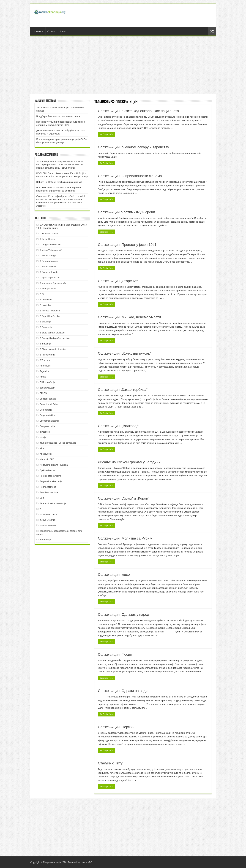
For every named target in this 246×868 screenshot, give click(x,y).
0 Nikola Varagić (48, 256)
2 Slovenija (45, 322)
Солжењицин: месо (114, 575)
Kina (42, 448)
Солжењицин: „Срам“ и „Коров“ (124, 498)
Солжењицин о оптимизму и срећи (127, 212)
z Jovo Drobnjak (48, 520)
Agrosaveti (45, 366)
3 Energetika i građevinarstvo (54, 338)
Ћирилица (45, 540)
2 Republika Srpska (50, 316)
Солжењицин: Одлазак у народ (124, 614)
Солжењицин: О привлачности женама (130, 176)
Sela (42, 498)
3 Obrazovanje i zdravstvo (53, 349)
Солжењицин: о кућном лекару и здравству (133, 147)
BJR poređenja (47, 382)
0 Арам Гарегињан (50, 278)
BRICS (43, 393)
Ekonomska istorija (49, 421)
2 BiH (42, 294)
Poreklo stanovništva (50, 476)
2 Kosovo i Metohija (50, 311)
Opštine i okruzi (48, 470)
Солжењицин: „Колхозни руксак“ (124, 353)
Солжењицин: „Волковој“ (118, 426)
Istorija (43, 437)
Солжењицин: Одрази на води (123, 691)
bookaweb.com (47, 388)
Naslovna (39, 31)
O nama (51, 31)
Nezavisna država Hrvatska (54, 465)
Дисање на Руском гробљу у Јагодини (129, 462)
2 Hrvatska (45, 305)
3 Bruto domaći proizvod (52, 333)
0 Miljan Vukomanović (51, 250)
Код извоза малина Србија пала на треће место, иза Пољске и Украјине (59, 203)
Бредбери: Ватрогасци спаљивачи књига (58, 116)
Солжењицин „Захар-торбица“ (123, 390)
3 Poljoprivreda (47, 355)
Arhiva (43, 377)
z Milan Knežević (48, 525)
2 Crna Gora (46, 300)
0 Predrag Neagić (49, 261)
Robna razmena (48, 487)
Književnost (45, 454)
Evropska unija (47, 426)
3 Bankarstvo (46, 327)
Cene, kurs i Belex (49, 404)
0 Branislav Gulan (49, 234)
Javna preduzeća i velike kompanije (58, 443)
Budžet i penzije (48, 399)
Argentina (45, 371)
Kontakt (63, 31)
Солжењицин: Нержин (116, 727)
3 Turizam (45, 360)
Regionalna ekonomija (51, 481)
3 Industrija (45, 344)
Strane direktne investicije (53, 503)
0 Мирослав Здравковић (53, 283)
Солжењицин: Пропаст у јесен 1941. (128, 245)
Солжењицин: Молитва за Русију (125, 538)
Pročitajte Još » (107, 134)
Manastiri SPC (47, 459)
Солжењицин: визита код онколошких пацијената (138, 111)
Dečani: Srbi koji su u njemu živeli (65, 182)
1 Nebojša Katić (48, 289)
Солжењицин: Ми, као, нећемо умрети (129, 317)
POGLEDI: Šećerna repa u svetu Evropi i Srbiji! (64, 176)
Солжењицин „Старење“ (118, 281)
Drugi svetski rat (48, 415)
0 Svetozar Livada (49, 272)
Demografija (46, 410)
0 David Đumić (47, 239)
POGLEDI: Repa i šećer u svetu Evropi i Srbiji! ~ (61, 173)
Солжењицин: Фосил (115, 654)
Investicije (45, 432)
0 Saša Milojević (48, 267)
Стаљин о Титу (110, 763)
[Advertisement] (149, 16)
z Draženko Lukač (49, 514)
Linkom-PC (86, 862)
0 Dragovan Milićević (50, 245)
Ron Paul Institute (49, 492)
